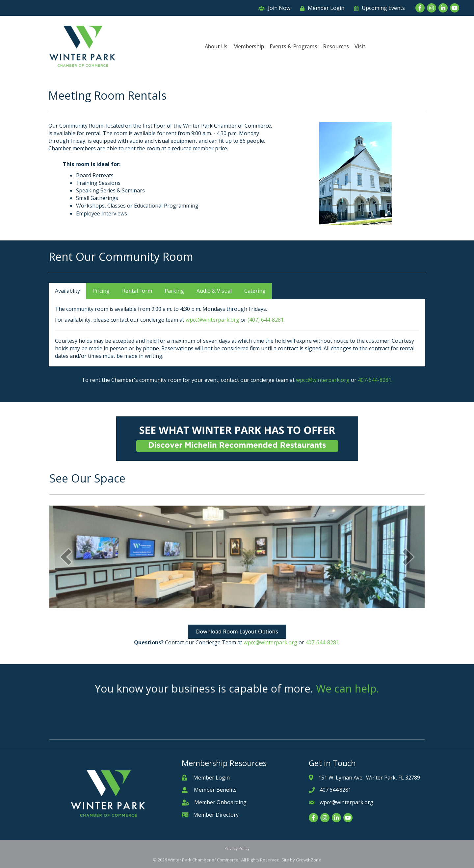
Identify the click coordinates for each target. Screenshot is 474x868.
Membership (249, 46)
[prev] (66, 524)
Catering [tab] (255, 291)
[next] (408, 524)
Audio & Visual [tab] (214, 291)
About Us (216, 46)
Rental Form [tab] (137, 291)
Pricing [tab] (101, 291)
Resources (336, 46)
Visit (360, 46)
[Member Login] (321, 8)
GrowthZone (309, 860)
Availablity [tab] (67, 291)
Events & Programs (293, 46)
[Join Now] (273, 8)
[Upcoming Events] (378, 8)
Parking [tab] (174, 291)
